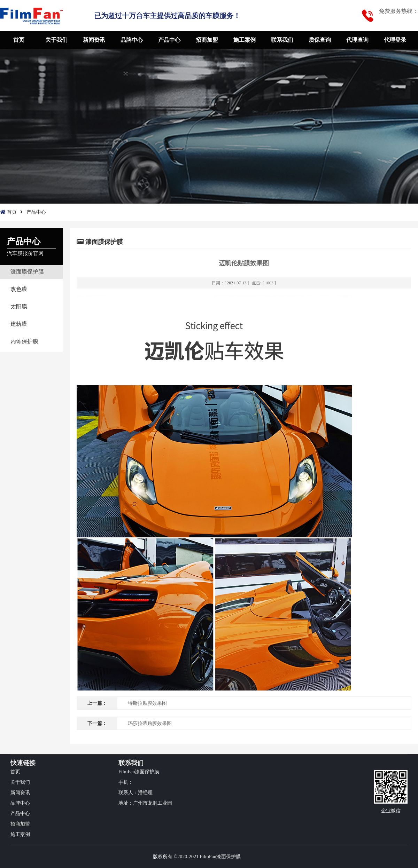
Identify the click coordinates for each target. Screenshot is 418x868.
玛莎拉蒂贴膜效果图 (150, 723)
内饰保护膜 (24, 341)
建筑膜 (19, 324)
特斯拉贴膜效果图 (147, 703)
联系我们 (282, 40)
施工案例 (245, 40)
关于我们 (56, 40)
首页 (19, 40)
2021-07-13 (237, 283)
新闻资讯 (94, 40)
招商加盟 (207, 40)
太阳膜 (19, 306)
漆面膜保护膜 (27, 272)
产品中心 (169, 40)
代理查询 (357, 40)
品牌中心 (132, 40)
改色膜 (19, 289)
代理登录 (395, 40)
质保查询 (320, 40)
